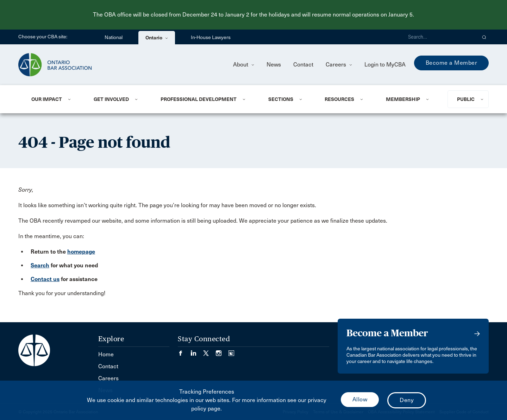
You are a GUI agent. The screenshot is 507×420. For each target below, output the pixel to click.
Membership (403, 99)
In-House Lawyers (211, 37)
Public (466, 99)
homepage (81, 252)
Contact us (45, 279)
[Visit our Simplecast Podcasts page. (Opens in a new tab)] (231, 351)
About (244, 65)
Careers (339, 65)
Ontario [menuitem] (157, 38)
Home (106, 354)
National (114, 37)
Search (40, 265)
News (274, 65)
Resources (339, 99)
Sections (281, 99)
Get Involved (111, 99)
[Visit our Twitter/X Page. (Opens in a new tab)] (209, 351)
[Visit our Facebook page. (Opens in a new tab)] (184, 351)
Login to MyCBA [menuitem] (385, 65)
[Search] (439, 37)
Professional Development (199, 99)
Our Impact (47, 99)
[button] (484, 37)
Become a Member (452, 63)
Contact (303, 65)
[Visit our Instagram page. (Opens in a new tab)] (222, 351)
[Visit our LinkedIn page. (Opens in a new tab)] (197, 351)
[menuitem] (54, 99)
